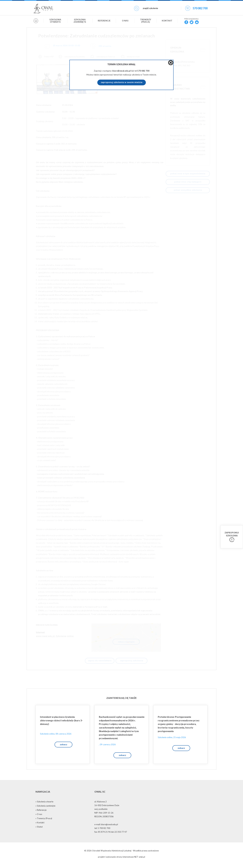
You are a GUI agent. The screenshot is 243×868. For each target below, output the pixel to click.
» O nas (39, 818)
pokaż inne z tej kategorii (188, 182)
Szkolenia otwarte (55, 22)
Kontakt (167, 22)
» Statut (39, 830)
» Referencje (41, 813)
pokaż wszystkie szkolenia (188, 190)
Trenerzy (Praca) (146, 22)
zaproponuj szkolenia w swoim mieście (122, 83)
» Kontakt (40, 826)
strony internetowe (125, 860)
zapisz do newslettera (100, 661)
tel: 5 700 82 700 (102, 832)
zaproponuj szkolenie (132, 661)
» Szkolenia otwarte (44, 805)
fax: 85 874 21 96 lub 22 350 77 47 (111, 835)
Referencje (104, 22)
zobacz (63, 747)
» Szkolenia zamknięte (45, 809)
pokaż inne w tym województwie (188, 174)
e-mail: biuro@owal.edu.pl (106, 828)
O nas (125, 22)
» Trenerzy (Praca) (44, 822)
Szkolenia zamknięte (80, 22)
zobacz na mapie (126, 642)
